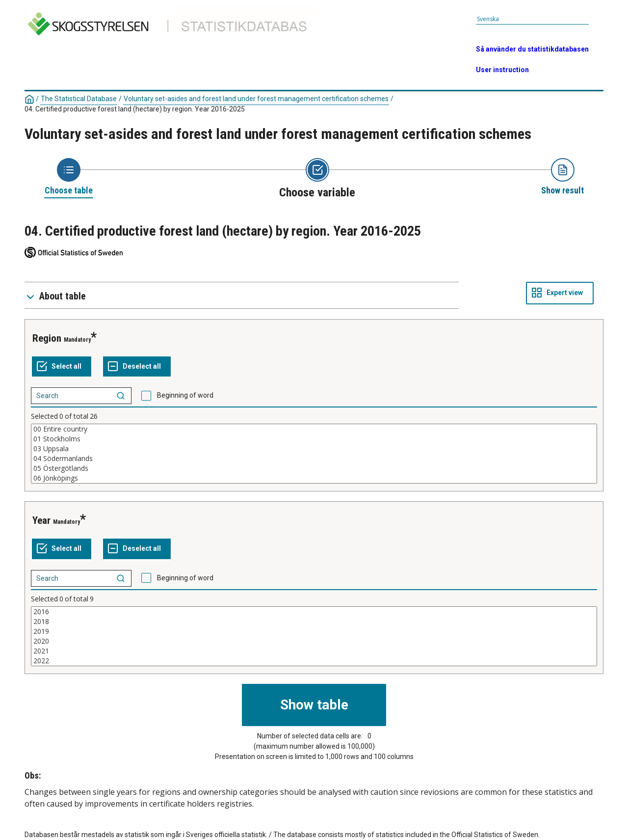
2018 (314, 622)
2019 (314, 631)
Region (47, 338)
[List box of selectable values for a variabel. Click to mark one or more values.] (314, 454)
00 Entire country (314, 429)
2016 (314, 612)
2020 (314, 641)
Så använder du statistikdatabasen (532, 49)
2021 (314, 651)
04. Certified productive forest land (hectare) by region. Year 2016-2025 (135, 109)
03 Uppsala (314, 449)
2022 (314, 661)
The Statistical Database (79, 99)
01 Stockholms (314, 439)
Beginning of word (185, 395)
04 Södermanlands (314, 459)
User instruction (502, 70)
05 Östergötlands (314, 468)
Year (41, 520)
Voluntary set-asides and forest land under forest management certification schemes (256, 99)
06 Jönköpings (314, 478)
